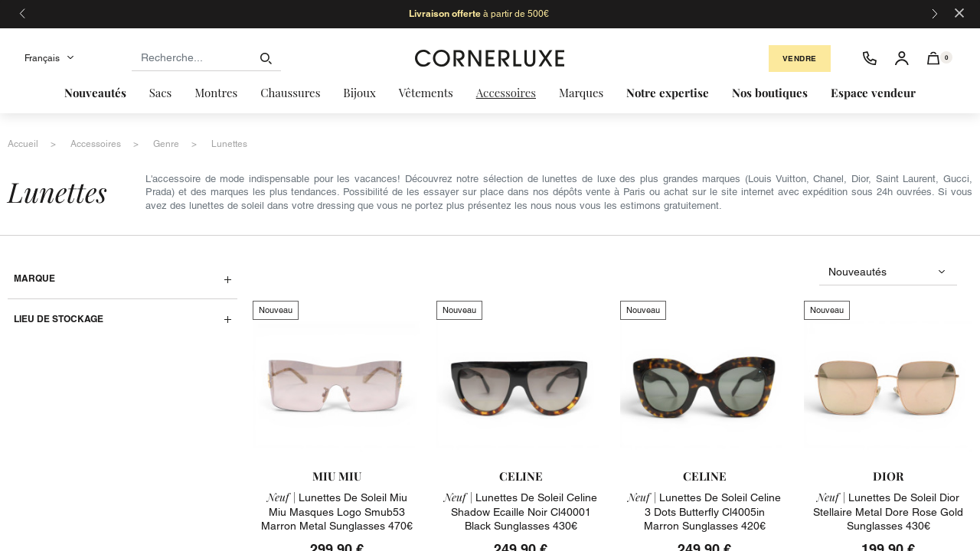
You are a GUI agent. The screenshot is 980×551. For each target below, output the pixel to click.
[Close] (959, 12)
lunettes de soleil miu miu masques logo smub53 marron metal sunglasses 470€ (337, 511)
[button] (934, 58)
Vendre (800, 59)
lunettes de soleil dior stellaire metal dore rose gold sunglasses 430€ (888, 511)
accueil (23, 144)
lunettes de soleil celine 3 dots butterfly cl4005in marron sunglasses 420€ (704, 511)
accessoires (96, 144)
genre (166, 144)
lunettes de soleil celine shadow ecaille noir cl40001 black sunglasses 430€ (521, 511)
